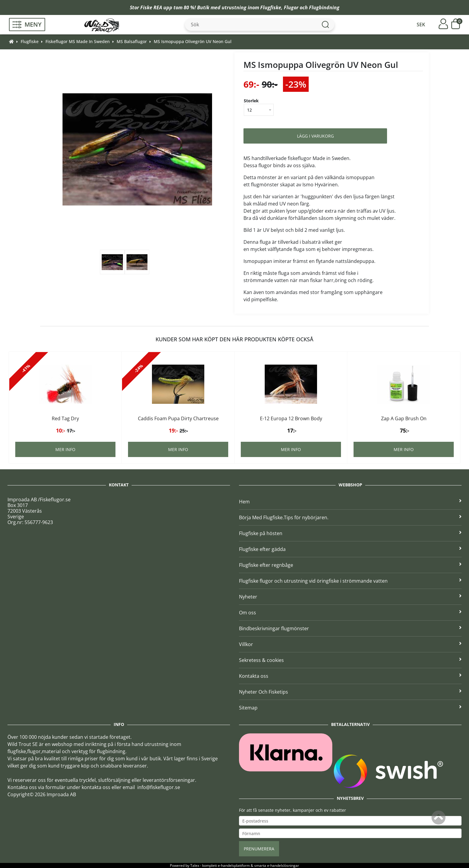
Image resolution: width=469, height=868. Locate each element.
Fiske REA (151, 7)
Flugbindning (324, 7)
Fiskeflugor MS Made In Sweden (78, 41)
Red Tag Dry (65, 418)
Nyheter (350, 597)
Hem (350, 502)
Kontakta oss (350, 676)
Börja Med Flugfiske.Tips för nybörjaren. (350, 517)
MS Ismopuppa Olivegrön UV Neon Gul (193, 41)
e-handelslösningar (283, 865)
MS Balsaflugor (132, 41)
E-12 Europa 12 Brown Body (291, 418)
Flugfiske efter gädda (350, 549)
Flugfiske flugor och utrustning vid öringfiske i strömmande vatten (350, 581)
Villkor (350, 644)
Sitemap (350, 708)
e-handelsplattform (234, 865)
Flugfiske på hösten (350, 533)
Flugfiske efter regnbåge (350, 565)
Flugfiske (271, 7)
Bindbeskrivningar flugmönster (350, 628)
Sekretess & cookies (350, 660)
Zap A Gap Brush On (404, 418)
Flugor (291, 7)
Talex (195, 865)
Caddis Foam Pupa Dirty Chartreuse (178, 418)
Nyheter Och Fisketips (350, 692)
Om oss (350, 613)
